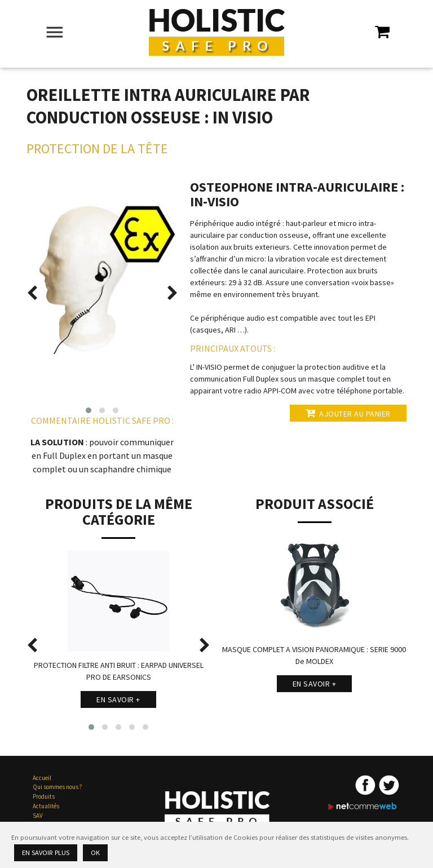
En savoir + (118, 699)
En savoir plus (46, 852)
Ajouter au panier (348, 413)
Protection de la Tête (97, 149)
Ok (95, 852)
